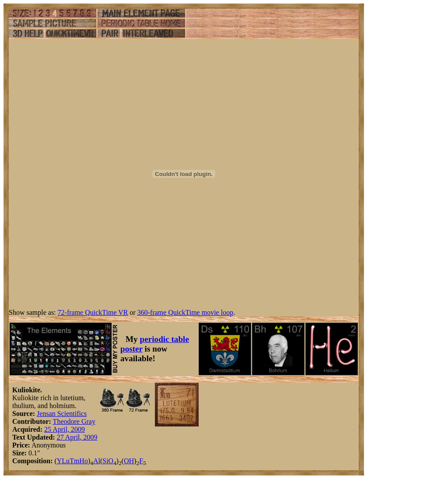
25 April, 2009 (65, 429)
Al (97, 461)
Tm (74, 461)
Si (105, 461)
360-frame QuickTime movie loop (185, 312)
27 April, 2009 (77, 437)
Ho (84, 461)
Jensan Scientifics (62, 414)
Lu (66, 461)
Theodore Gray (74, 421)
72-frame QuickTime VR (93, 312)
